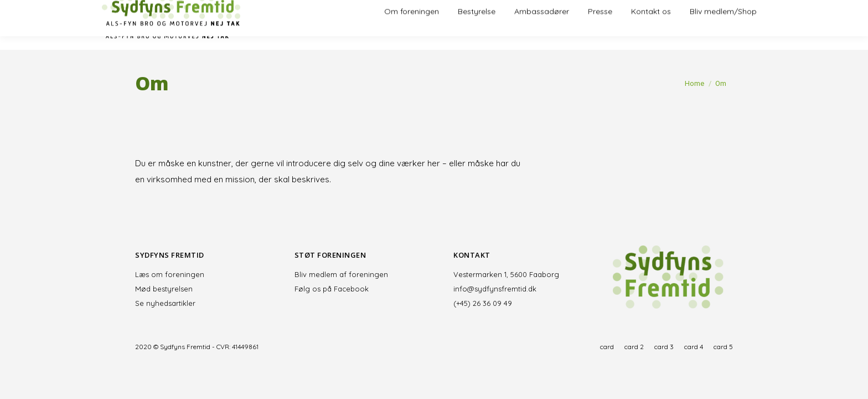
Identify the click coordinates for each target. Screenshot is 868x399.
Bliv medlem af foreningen (341, 274)
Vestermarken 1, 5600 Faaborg (506, 274)
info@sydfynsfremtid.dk (495, 289)
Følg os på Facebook (332, 289)
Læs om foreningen (170, 274)
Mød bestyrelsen (164, 289)
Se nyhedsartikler (165, 303)
